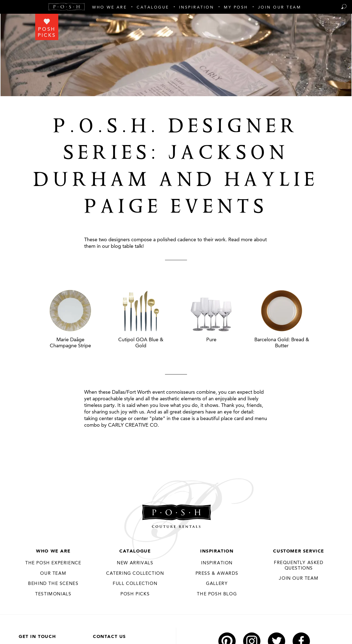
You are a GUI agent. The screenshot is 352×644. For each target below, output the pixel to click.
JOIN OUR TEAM (299, 579)
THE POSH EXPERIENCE (53, 563)
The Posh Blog (217, 594)
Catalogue (135, 551)
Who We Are (53, 551)
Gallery (217, 584)
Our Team (53, 574)
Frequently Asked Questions (299, 566)
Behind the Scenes (53, 584)
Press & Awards (217, 574)
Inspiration (217, 551)
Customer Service (299, 551)
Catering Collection (135, 574)
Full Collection (135, 584)
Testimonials (53, 594)
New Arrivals (135, 563)
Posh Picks (135, 594)
